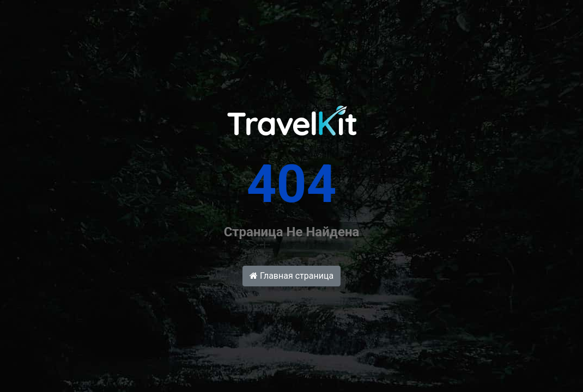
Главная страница (291, 276)
